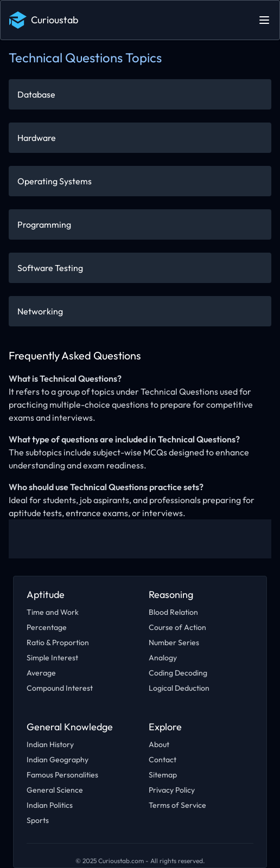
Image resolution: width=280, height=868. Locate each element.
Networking (40, 311)
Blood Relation (173, 612)
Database (36, 94)
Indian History (50, 744)
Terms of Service (177, 805)
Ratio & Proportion (58, 642)
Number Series (174, 642)
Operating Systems (55, 181)
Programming (44, 224)
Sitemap (163, 775)
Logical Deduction (179, 688)
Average (41, 673)
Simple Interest (52, 658)
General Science (55, 790)
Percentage (47, 627)
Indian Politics (50, 805)
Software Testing (50, 268)
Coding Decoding (178, 673)
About (159, 744)
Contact (163, 760)
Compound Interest (60, 688)
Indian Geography (58, 760)
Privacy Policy (172, 790)
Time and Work (53, 612)
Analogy (163, 658)
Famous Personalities (62, 775)
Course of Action (177, 627)
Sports (38, 820)
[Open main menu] (264, 20)
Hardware (37, 138)
